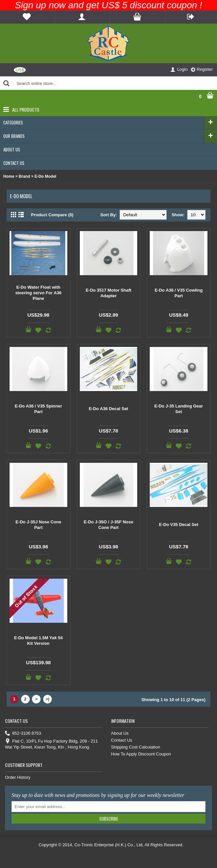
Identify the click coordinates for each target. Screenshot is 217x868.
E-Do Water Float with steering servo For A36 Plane (38, 293)
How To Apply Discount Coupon (141, 754)
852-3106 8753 (23, 734)
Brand (25, 176)
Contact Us (122, 740)
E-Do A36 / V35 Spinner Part (38, 409)
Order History (18, 777)
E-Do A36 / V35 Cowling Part (179, 293)
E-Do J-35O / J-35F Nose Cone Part (108, 525)
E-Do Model (46, 176)
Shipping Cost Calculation (136, 747)
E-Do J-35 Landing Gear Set (179, 409)
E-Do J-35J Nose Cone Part (38, 525)
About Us (120, 733)
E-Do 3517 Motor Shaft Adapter (109, 293)
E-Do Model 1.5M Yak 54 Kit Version (38, 641)
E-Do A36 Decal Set (108, 409)
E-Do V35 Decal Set (179, 525)
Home (9, 176)
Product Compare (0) (52, 215)
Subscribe (109, 819)
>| (47, 699)
